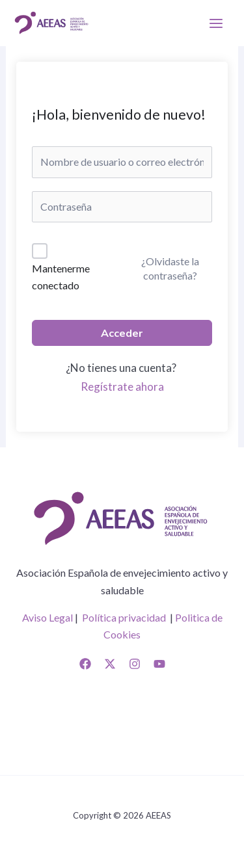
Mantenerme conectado (61, 277)
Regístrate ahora (122, 387)
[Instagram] (135, 664)
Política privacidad (124, 617)
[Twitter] (110, 664)
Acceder (122, 333)
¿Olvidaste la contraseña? (170, 268)
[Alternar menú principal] (216, 23)
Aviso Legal (47, 617)
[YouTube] (159, 664)
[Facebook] (85, 664)
